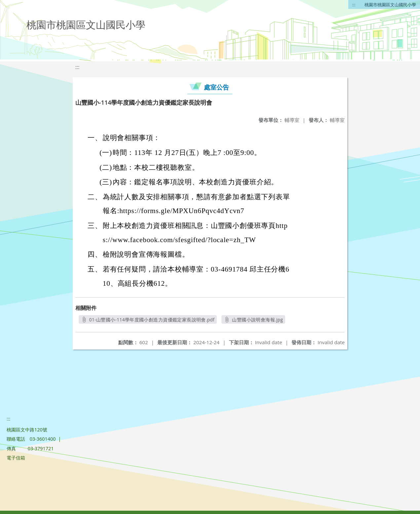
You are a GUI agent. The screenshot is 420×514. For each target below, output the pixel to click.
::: (354, 5)
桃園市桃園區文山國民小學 (390, 5)
